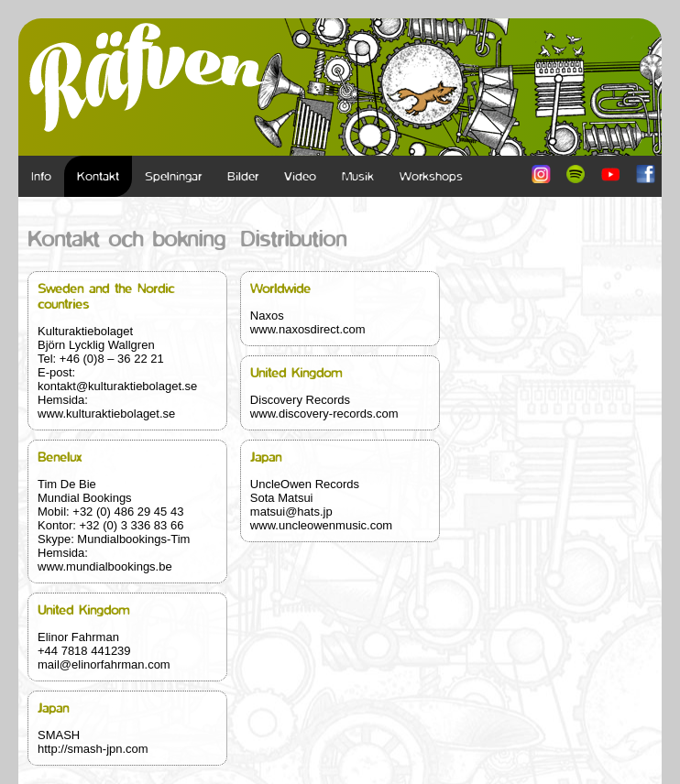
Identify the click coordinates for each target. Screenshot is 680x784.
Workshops (431, 176)
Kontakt (98, 176)
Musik (358, 176)
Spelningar (173, 176)
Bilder (243, 176)
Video (300, 176)
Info (41, 176)
